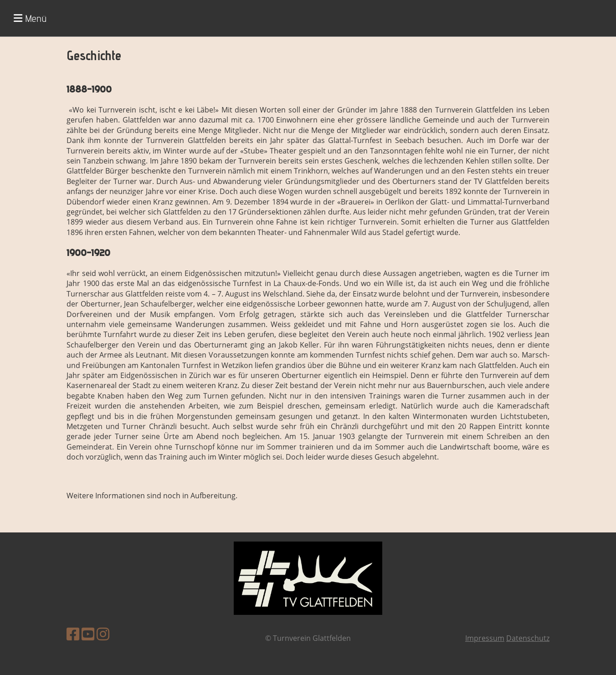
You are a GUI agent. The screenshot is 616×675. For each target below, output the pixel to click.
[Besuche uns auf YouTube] (88, 634)
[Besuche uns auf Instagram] (103, 634)
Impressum (485, 638)
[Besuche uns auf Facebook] (73, 634)
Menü (30, 18)
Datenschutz (528, 638)
